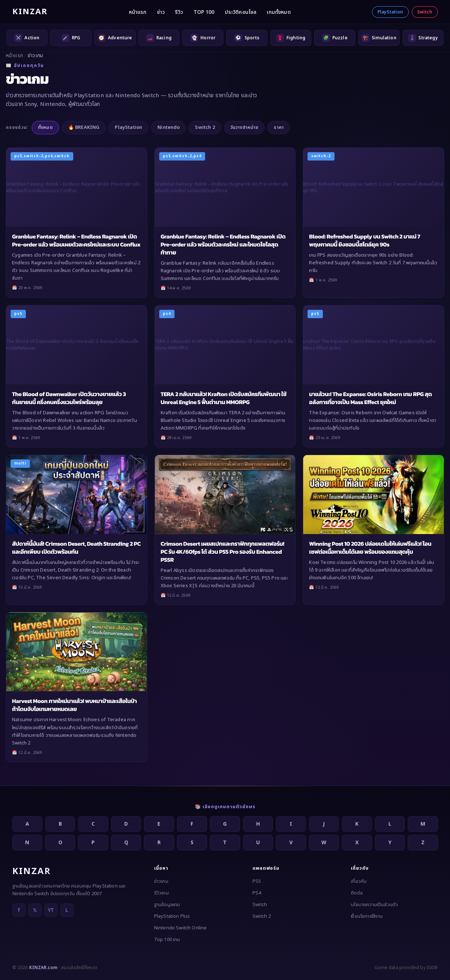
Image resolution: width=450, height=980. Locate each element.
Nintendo (169, 127)
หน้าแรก (138, 12)
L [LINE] (67, 910)
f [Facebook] (19, 910)
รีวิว (179, 12)
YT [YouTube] (51, 910)
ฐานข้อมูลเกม (167, 905)
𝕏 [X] (35, 910)
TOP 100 (204, 12)
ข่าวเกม (161, 881)
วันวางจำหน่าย (244, 127)
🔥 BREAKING (84, 127)
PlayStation (390, 12)
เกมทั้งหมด (279, 12)
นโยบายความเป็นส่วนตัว (374, 905)
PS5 (257, 881)
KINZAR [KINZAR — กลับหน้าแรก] (30, 12)
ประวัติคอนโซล (241, 12)
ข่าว (161, 12)
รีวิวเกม (161, 893)
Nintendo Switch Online (181, 928)
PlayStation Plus (172, 916)
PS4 (257, 893)
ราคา (279, 127)
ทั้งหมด (45, 127)
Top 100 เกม (167, 940)
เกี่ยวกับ (359, 881)
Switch (425, 12)
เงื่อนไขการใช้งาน (367, 916)
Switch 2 (205, 127)
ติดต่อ (357, 893)
